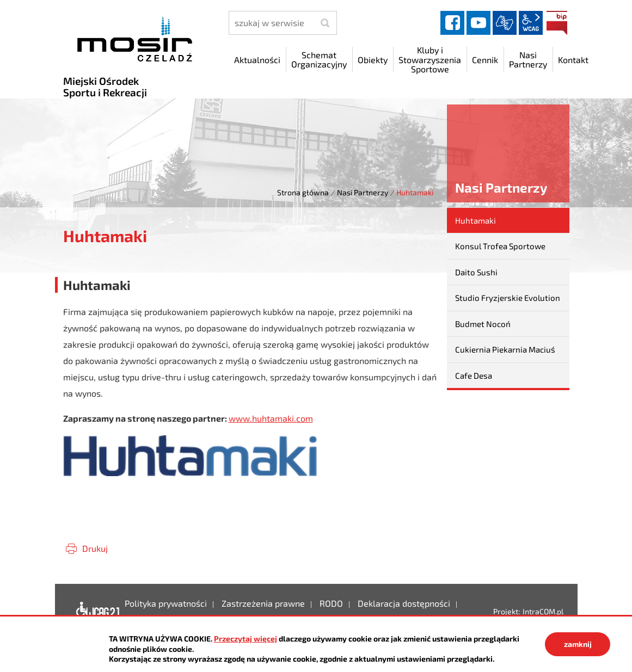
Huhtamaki (475, 220)
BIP (557, 23)
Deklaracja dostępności (95, 612)
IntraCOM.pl (543, 611)
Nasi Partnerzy (363, 192)
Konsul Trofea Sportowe (500, 246)
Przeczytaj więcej (246, 639)
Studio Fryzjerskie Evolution (508, 298)
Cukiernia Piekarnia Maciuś (505, 349)
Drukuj (95, 548)
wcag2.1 (531, 23)
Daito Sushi (476, 272)
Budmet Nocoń (483, 324)
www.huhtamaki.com (271, 418)
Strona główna (303, 192)
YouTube (478, 23)
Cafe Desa (474, 375)
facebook (452, 23)
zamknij (578, 644)
